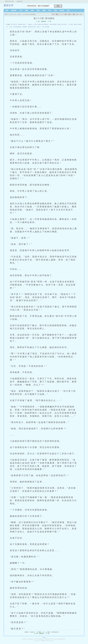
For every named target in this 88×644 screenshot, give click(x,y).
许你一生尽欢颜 (45, 27)
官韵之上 (39, 27)
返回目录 (44, 21)
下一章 (49, 21)
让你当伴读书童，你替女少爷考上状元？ (59, 24)
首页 (7, 10)
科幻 (50, 10)
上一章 (38, 21)
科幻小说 (12, 14)
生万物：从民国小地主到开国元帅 (41, 24)
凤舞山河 (30, 24)
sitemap (44, 638)
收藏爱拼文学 (20, 1)
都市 (32, 10)
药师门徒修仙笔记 (17, 27)
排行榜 (62, 10)
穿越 (38, 10)
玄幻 (21, 10)
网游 (44, 10)
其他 (55, 10)
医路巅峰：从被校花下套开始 (29, 27)
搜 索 (58, 6)
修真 (27, 10)
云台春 (11, 27)
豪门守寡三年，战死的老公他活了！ (19, 24)
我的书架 (14, 10)
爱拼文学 (9, 5)
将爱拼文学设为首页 (9, 1)
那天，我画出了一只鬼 (20, 14)
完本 (68, 10)
